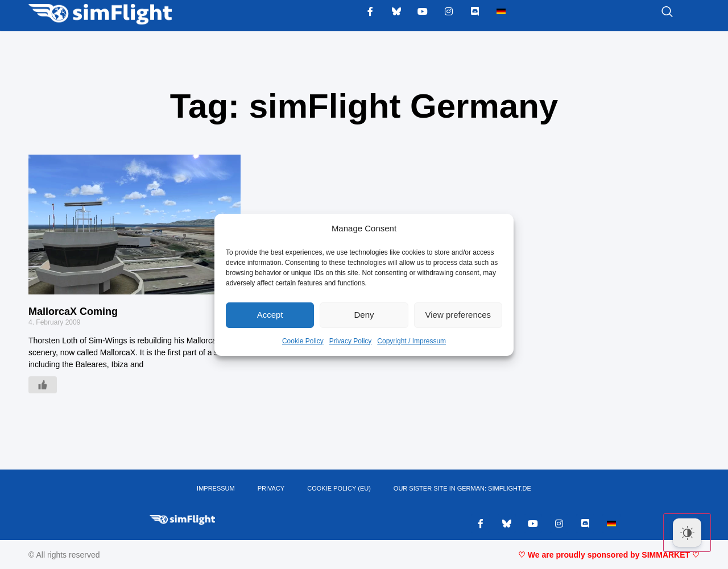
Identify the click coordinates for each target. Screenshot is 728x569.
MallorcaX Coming (73, 312)
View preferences (458, 315)
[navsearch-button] (653, 13)
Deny (364, 315)
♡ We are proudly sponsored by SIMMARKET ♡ (609, 555)
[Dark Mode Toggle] (687, 533)
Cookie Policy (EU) (339, 488)
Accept (270, 315)
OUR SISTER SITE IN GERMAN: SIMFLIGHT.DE (462, 488)
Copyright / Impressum (411, 341)
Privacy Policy (351, 341)
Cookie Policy (303, 341)
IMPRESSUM (216, 488)
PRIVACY (271, 488)
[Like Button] (43, 385)
